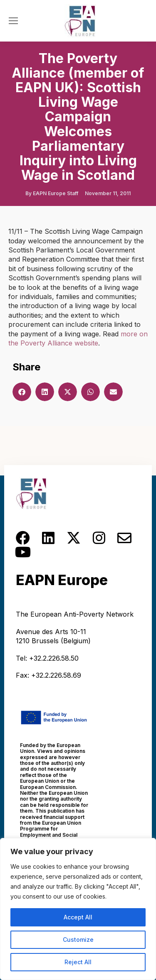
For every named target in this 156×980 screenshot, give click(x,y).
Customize (78, 940)
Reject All (78, 962)
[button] (22, 392)
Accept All (78, 917)
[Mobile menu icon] (13, 21)
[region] (78, 909)
